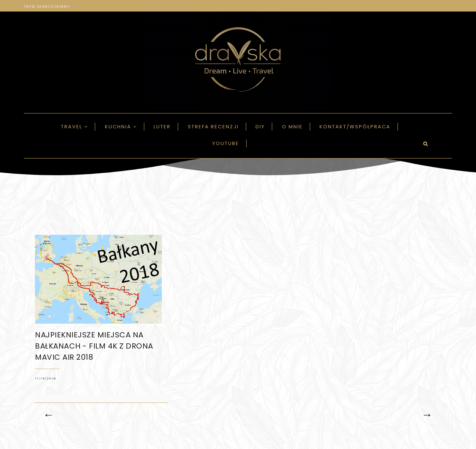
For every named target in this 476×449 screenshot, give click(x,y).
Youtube (226, 143)
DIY (260, 127)
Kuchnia (121, 127)
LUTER (162, 127)
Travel (74, 127)
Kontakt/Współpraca (355, 127)
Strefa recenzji (213, 127)
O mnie (292, 127)
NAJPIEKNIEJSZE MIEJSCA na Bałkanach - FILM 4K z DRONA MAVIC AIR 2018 (94, 346)
